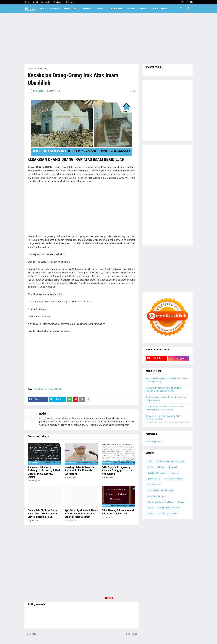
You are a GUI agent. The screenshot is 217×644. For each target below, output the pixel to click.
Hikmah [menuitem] (87, 8)
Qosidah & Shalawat (157, 473)
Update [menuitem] (54, 8)
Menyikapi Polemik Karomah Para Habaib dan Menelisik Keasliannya (79, 471)
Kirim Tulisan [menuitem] (160, 8)
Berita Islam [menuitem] (70, 8)
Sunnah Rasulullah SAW (168, 508)
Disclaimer (58, 2)
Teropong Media (153, 442)
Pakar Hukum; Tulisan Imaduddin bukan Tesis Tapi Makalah (118, 512)
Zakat (150, 514)
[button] (181, 8)
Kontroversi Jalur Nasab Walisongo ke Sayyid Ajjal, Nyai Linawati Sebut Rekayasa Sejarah (44, 472)
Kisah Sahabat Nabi (156, 496)
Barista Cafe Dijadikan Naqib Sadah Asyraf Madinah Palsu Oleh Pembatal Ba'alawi (42, 514)
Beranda (32, 68)
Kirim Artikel (71, 2)
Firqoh (161, 467)
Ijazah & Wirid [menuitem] (116, 8)
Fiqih (150, 461)
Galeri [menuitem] (131, 8)
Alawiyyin (49, 389)
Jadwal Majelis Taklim (168, 514)
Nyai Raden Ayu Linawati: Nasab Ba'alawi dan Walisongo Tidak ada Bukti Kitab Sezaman (81, 514)
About (35, 2)
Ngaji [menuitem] (100, 8)
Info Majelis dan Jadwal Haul (160, 502)
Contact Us (46, 2)
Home (27, 2)
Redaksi (44, 414)
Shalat (150, 467)
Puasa (181, 502)
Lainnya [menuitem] (142, 8)
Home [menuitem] (43, 8)
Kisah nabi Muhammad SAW (160, 490)
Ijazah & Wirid (154, 479)
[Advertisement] (108, 38)
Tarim (150, 508)
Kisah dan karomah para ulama (171, 461)
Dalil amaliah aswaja (174, 479)
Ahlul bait (43, 68)
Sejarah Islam (154, 485)
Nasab (58, 389)
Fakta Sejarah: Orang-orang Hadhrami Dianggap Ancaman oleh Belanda (117, 471)
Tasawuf (174, 473)
